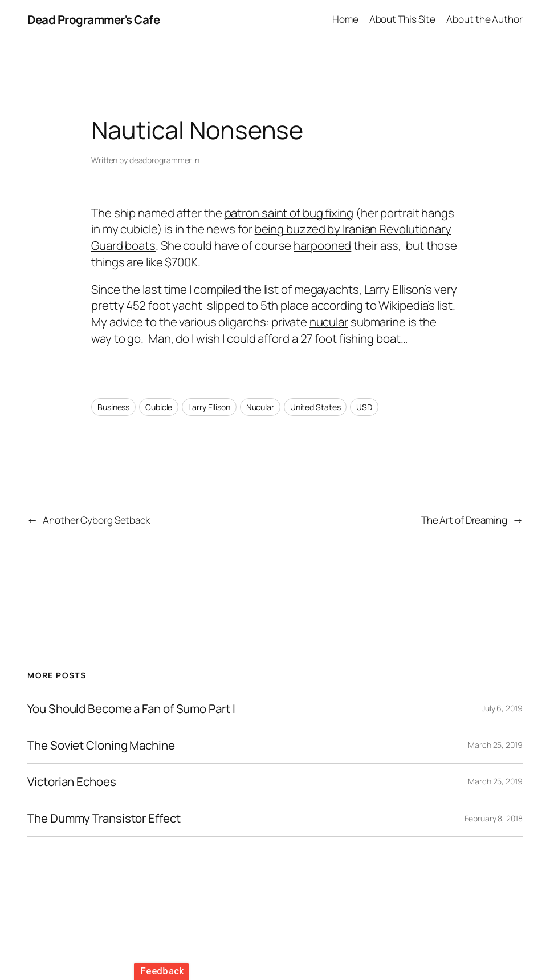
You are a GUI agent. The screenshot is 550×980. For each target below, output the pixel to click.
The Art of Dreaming (464, 520)
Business (113, 407)
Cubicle (159, 407)
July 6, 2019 (502, 708)
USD (364, 407)
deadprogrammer (161, 160)
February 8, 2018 (493, 818)
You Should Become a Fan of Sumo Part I (131, 709)
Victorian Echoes (72, 782)
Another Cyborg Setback (96, 520)
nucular (329, 322)
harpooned (322, 245)
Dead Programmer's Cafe (93, 19)
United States (315, 407)
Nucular (260, 407)
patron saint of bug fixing (289, 213)
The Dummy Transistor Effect (104, 818)
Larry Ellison (209, 407)
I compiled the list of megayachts (273, 289)
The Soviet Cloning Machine (101, 745)
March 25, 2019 (495, 745)
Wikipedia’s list (415, 305)
